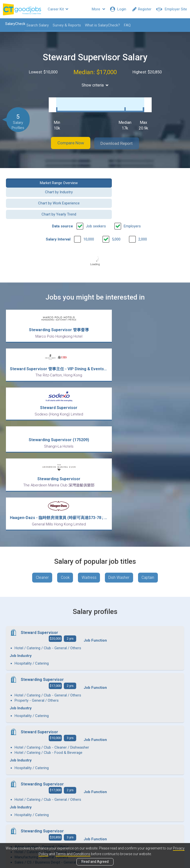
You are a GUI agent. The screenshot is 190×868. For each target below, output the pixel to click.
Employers (132, 202)
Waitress (89, 478)
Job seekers (96, 202)
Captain (150, 478)
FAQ (126, 25)
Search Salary (36, 25)
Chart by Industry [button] (142, 177)
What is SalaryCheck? (101, 25)
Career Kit (58, 9)
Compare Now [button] (68, 138)
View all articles (95, 815)
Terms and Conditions (73, 854)
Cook (64, 478)
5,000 (116, 215)
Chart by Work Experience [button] (49, 190)
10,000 (89, 215)
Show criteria (95, 85)
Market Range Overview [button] (49, 177)
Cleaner (40, 478)
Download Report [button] (120, 138)
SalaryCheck (14, 24)
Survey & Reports (65, 25)
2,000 (143, 215)
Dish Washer (120, 478)
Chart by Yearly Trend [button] (142, 190)
